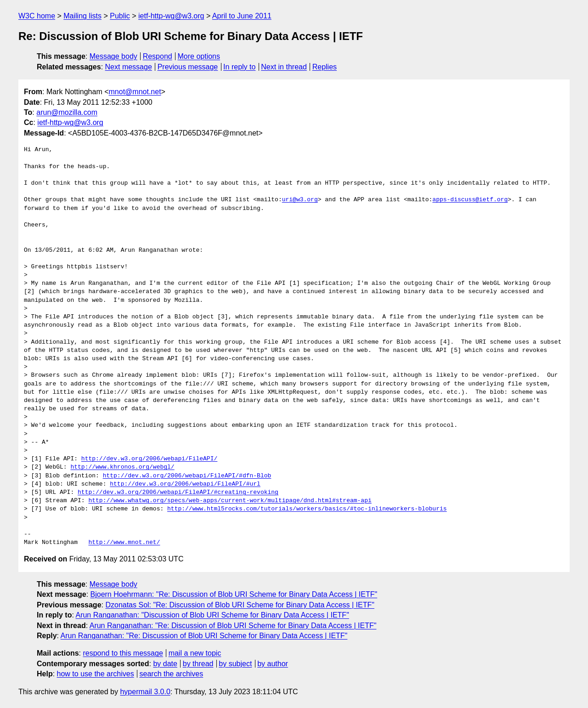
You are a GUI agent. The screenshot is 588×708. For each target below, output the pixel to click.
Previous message (188, 67)
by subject (235, 664)
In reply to (239, 67)
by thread (198, 664)
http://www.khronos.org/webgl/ (122, 467)
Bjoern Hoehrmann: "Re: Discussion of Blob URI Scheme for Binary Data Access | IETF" (234, 594)
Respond (158, 56)
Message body (113, 56)
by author (273, 664)
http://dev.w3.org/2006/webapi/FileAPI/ (149, 459)
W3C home (37, 16)
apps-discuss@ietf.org (470, 200)
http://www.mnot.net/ (124, 543)
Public (120, 16)
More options (199, 56)
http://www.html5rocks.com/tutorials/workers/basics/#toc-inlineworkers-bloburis (307, 509)
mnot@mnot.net (135, 92)
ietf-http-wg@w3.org (171, 16)
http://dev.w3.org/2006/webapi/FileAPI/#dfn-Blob (187, 476)
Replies (325, 67)
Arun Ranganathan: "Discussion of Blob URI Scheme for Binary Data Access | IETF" (212, 615)
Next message (129, 67)
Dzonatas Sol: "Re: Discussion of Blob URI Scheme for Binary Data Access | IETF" (240, 605)
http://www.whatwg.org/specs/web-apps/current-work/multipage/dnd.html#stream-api (230, 501)
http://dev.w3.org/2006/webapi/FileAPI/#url (185, 484)
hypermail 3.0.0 (145, 692)
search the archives (172, 674)
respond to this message (123, 653)
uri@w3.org (300, 200)
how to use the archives (96, 674)
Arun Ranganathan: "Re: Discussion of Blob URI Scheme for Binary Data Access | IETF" (233, 626)
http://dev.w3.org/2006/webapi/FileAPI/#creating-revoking (178, 493)
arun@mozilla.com (67, 112)
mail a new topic (195, 653)
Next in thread (284, 67)
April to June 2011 (242, 16)
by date (165, 664)
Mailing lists (82, 16)
